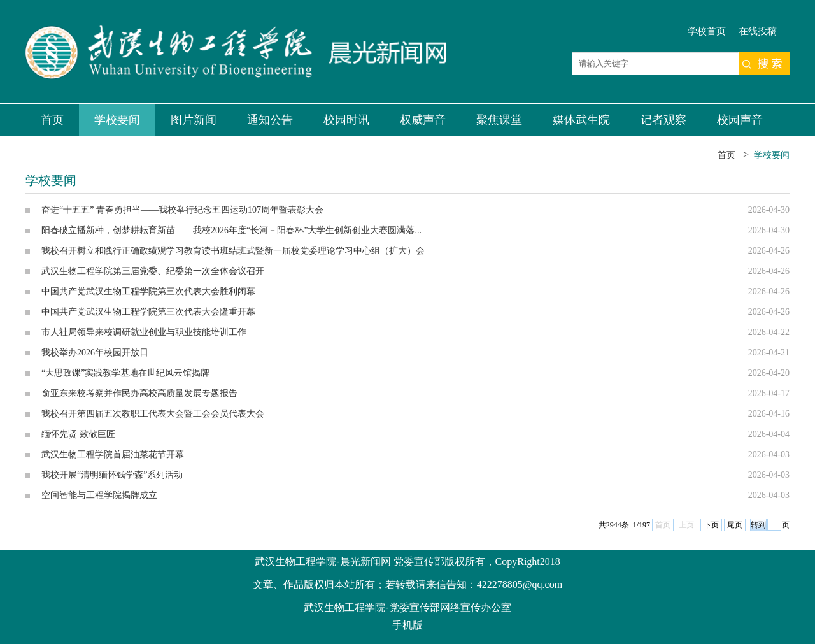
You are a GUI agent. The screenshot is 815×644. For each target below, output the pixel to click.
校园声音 (740, 120)
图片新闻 (194, 120)
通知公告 (270, 120)
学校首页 (707, 31)
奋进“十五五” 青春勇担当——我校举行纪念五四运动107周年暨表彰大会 (182, 210)
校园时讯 (346, 120)
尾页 (735, 525)
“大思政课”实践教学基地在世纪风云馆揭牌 (125, 373)
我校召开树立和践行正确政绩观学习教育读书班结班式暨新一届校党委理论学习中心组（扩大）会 (233, 251)
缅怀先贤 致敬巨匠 (78, 434)
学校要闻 (117, 120)
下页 (711, 525)
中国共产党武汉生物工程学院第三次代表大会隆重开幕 (148, 312)
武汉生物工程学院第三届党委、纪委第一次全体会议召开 (153, 271)
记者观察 (663, 120)
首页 (52, 120)
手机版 (407, 625)
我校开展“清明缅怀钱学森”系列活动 (112, 475)
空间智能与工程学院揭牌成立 (99, 495)
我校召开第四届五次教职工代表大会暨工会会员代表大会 (153, 414)
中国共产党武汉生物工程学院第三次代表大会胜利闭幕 (148, 291)
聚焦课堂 (499, 120)
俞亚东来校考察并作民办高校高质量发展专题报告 (139, 393)
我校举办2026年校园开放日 (95, 353)
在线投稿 (758, 31)
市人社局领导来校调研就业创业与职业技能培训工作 (144, 332)
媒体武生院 (581, 120)
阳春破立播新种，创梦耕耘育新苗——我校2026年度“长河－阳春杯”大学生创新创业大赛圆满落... (231, 230)
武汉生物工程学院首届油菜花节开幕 (113, 454)
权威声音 (423, 120)
